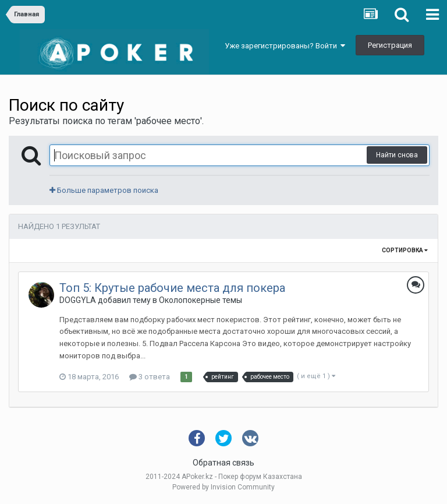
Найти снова (397, 155)
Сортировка (405, 250)
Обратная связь (223, 463)
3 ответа (150, 377)
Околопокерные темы (201, 300)
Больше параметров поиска (104, 190)
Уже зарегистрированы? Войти (285, 46)
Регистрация (390, 45)
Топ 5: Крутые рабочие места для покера (172, 288)
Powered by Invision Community (223, 487)
